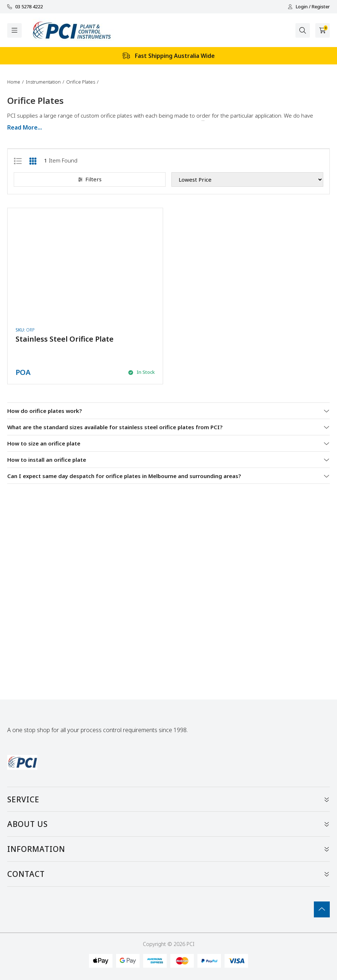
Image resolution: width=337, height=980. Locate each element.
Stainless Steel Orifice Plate (65, 339)
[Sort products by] (247, 179)
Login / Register (309, 7)
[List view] (18, 160)
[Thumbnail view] (33, 160)
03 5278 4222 (25, 7)
